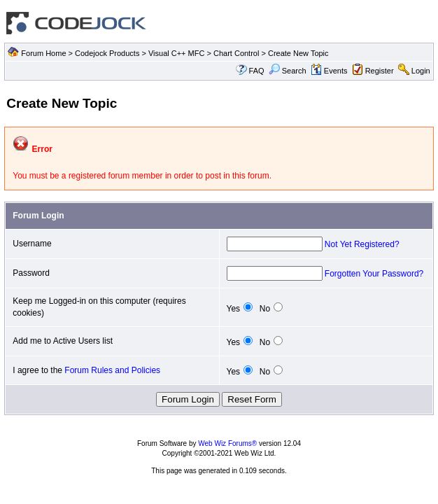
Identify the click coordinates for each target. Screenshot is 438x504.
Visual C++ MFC (177, 53)
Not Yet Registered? (362, 244)
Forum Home (43, 53)
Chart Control (236, 53)
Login (421, 71)
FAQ (257, 71)
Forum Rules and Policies (112, 370)
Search (288, 71)
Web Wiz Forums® (227, 443)
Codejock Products (107, 53)
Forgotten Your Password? (374, 274)
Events (329, 71)
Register (380, 71)
